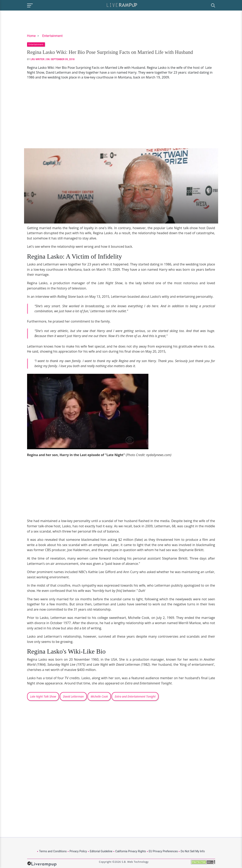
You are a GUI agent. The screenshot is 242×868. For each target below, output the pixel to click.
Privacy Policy (78, 851)
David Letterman (73, 696)
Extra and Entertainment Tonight (135, 696)
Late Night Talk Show (43, 696)
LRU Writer (37, 59)
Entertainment (52, 36)
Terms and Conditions (53, 851)
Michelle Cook (99, 696)
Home (31, 36)
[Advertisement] (121, 114)
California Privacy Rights (131, 851)
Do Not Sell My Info (193, 851)
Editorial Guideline (101, 851)
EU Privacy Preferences (163, 851)
